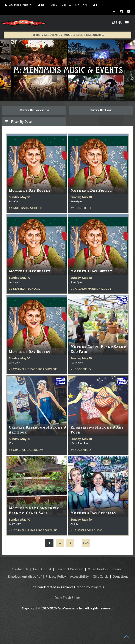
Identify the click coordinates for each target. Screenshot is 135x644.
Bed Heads (48, 5)
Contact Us (20, 569)
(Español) (35, 576)
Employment (18, 576)
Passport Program (69, 569)
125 (86, 543)
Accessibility (79, 576)
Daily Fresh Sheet (67, 598)
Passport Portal (19, 5)
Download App (75, 5)
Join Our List (42, 569)
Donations (120, 576)
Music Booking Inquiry (104, 569)
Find (98, 5)
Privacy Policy (56, 576)
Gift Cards (101, 576)
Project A (98, 587)
